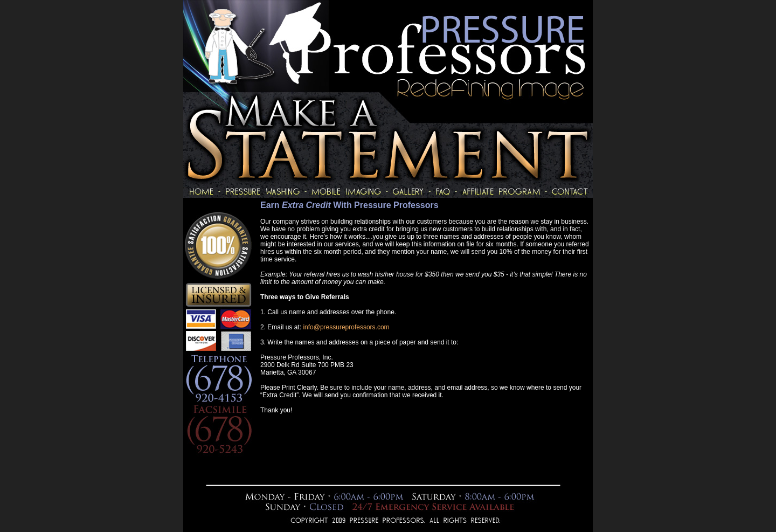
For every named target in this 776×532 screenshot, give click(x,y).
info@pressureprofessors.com (346, 327)
